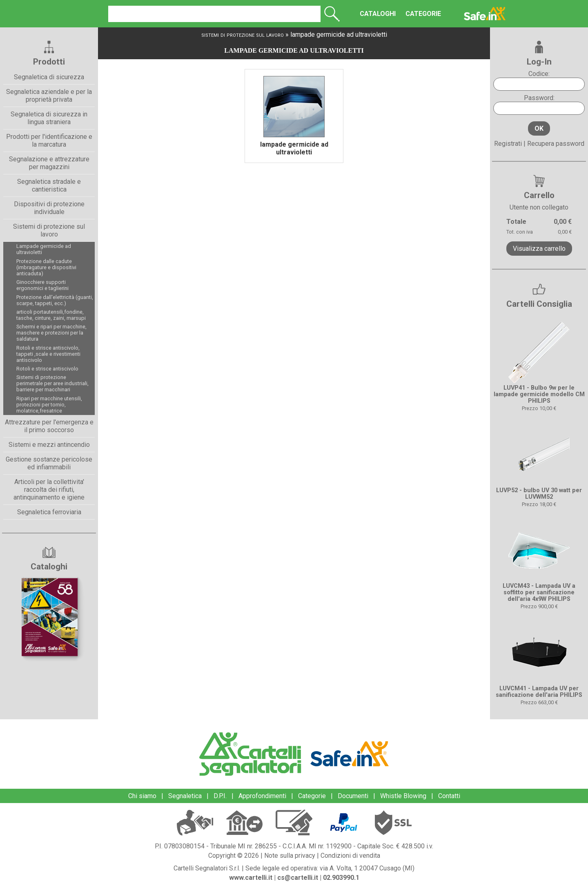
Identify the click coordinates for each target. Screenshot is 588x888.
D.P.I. (220, 796)
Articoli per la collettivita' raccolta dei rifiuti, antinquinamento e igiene (49, 490)
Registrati (508, 144)
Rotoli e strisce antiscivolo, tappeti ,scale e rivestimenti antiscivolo (48, 354)
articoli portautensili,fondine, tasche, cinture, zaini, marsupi (51, 315)
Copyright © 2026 (234, 856)
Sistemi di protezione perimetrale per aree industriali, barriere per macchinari (52, 383)
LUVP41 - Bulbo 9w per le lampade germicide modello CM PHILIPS (539, 394)
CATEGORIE (413, 14)
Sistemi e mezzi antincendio (49, 445)
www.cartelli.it (251, 878)
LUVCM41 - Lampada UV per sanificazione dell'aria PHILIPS (539, 692)
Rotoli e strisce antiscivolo (47, 369)
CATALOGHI (367, 14)
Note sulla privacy (290, 856)
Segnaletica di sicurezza (49, 77)
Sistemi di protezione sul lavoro (49, 230)
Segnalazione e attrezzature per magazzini (49, 163)
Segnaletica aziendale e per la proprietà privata (49, 96)
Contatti (449, 796)
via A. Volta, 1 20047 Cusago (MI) (367, 868)
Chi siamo (142, 796)
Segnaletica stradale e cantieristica (49, 185)
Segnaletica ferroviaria (49, 512)
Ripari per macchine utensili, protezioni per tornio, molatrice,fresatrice (49, 405)
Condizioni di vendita (350, 856)
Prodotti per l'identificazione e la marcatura (49, 141)
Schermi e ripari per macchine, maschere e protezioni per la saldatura (51, 333)
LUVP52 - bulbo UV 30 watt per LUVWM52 (539, 494)
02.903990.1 (341, 878)
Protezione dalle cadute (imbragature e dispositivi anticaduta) (46, 267)
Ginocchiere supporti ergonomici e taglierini (42, 285)
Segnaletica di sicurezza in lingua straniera (49, 118)
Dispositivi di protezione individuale (49, 208)
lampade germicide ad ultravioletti (339, 35)
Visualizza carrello (539, 249)
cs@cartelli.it (298, 878)
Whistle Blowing (403, 796)
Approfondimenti (262, 796)
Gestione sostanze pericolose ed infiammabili (49, 463)
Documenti (353, 796)
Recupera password (556, 144)
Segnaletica (185, 796)
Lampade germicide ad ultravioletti (44, 249)
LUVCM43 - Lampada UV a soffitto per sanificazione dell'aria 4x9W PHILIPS (539, 592)
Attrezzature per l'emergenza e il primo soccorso (49, 426)
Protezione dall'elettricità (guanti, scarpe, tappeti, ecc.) (55, 300)
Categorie (312, 796)
